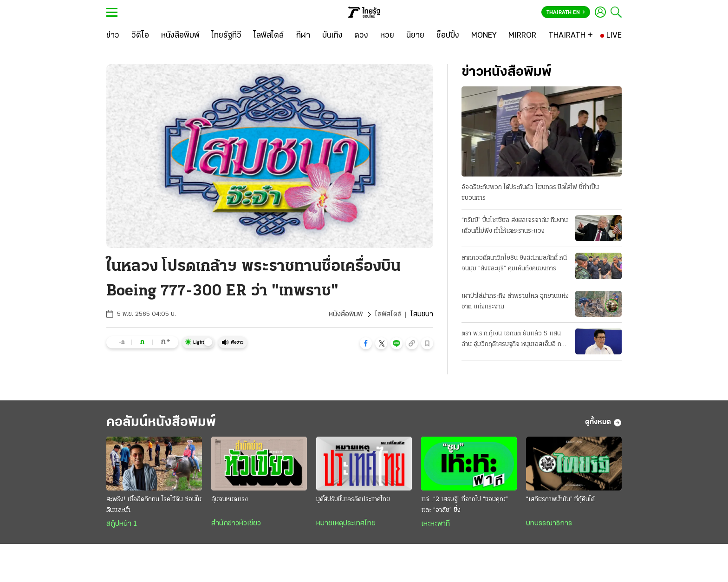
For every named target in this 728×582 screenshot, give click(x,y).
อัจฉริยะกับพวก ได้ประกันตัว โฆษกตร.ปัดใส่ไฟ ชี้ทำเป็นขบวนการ (530, 193)
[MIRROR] (522, 36)
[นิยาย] (415, 36)
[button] (366, 343)
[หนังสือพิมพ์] (180, 36)
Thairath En (566, 13)
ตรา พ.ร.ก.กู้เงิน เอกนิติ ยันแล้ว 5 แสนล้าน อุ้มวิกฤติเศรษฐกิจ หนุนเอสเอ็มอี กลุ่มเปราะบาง (515, 340)
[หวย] (387, 36)
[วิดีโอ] (140, 36)
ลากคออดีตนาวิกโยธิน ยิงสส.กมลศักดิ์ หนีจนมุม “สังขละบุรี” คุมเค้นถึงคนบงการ (514, 263)
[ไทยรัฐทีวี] (226, 36)
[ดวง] (361, 36)
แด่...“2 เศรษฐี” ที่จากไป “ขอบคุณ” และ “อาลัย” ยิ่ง (465, 505)
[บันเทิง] (332, 36)
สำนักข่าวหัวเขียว (236, 523)
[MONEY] (484, 36)
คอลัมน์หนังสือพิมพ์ (161, 422)
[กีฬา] (303, 36)
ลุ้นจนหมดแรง (230, 500)
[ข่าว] (113, 36)
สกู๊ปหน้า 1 (122, 524)
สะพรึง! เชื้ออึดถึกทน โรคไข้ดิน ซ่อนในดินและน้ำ (154, 505)
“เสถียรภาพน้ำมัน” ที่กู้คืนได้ (560, 500)
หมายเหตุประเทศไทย (346, 523)
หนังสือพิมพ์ (346, 314)
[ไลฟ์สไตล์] (269, 36)
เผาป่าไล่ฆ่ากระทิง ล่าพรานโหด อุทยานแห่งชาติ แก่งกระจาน (515, 301)
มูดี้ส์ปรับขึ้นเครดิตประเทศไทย (353, 500)
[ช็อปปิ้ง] (448, 36)
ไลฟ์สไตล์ (388, 314)
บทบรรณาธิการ (549, 523)
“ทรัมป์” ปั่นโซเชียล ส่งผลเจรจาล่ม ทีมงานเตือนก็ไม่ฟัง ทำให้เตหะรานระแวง (515, 226)
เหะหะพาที (435, 524)
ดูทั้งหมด (603, 423)
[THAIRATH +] (571, 36)
